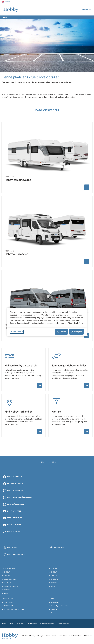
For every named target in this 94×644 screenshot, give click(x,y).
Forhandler (54, 609)
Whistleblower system (47, 624)
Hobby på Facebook (13, 477)
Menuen (86, 10)
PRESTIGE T (55, 583)
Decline (61, 332)
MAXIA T (54, 586)
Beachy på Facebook (13, 484)
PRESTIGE (7, 590)
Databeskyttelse (32, 624)
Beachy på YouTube (12, 518)
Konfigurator (55, 602)
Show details (18, 332)
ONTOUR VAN (8, 602)
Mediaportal (57, 548)
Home (4, 624)
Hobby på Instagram (13, 491)
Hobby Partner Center (14, 554)
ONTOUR (7, 572)
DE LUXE (7, 576)
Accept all (76, 332)
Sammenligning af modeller (59, 606)
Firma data (20, 624)
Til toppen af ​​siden (47, 462)
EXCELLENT (8, 583)
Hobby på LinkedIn (12, 525)
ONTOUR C (55, 572)
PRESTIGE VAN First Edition (14, 609)
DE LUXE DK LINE (10, 579)
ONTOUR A (55, 579)
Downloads (54, 613)
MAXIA (6, 593)
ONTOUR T (55, 576)
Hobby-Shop (10, 548)
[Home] (11, 10)
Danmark (7, 2)
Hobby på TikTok (12, 532)
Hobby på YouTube (12, 511)
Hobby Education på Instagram (17, 497)
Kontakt (11, 624)
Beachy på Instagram (13, 504)
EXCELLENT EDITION (11, 586)
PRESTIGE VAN (9, 606)
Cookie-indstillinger (63, 624)
